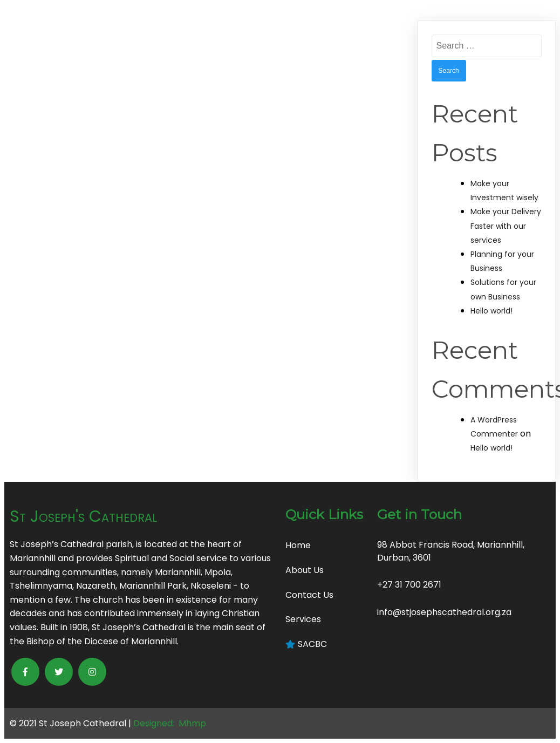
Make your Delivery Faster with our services (506, 226)
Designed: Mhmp (170, 723)
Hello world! (491, 311)
